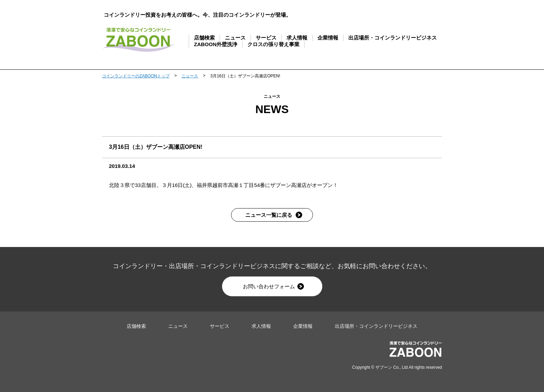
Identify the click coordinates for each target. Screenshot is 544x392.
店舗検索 (204, 38)
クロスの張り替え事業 (273, 44)
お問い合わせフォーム (273, 286)
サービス (266, 38)
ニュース (235, 38)
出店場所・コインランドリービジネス (393, 38)
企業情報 (328, 38)
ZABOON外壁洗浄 (216, 44)
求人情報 (297, 38)
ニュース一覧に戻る (274, 215)
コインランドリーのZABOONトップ (136, 76)
